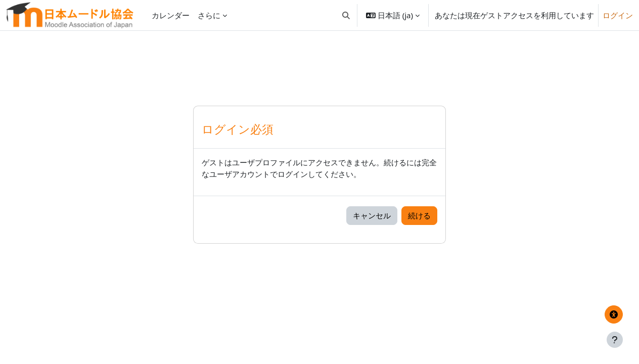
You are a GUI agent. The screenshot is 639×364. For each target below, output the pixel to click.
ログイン (618, 15)
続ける (419, 215)
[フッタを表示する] (615, 340)
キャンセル (372, 215)
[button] (346, 15)
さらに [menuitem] (209, 15)
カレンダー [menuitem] (171, 15)
